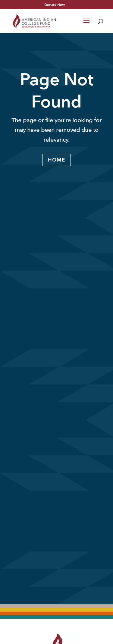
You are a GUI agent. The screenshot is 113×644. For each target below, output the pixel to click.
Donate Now (55, 5)
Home (56, 160)
